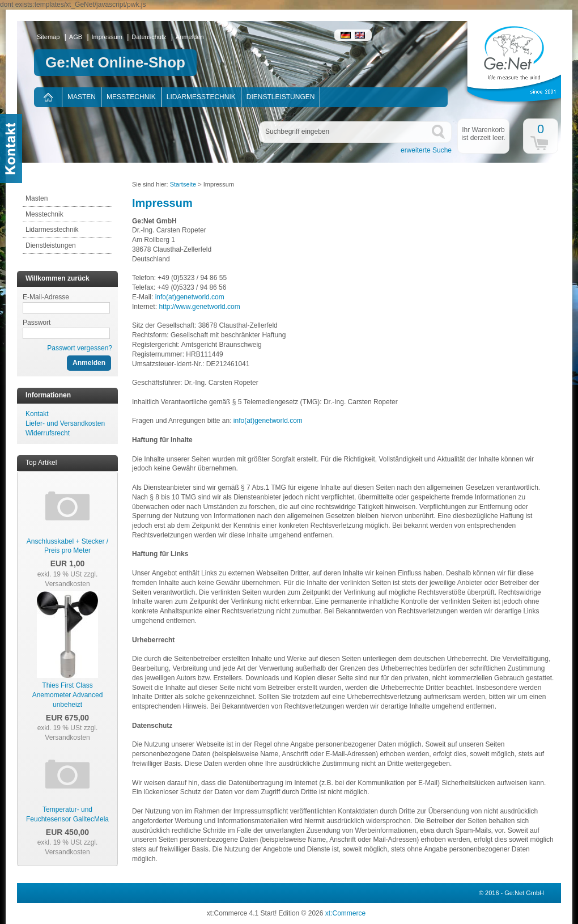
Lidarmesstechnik (201, 97)
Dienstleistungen (281, 97)
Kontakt (37, 414)
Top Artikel (41, 463)
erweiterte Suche (426, 150)
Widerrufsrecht (48, 433)
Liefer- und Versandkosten (65, 423)
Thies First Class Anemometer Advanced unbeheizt (68, 695)
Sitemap (48, 37)
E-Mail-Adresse (46, 297)
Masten (82, 97)
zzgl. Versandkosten (71, 579)
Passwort (37, 323)
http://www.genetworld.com (199, 307)
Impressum (107, 37)
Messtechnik (131, 97)
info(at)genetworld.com (190, 297)
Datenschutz (149, 37)
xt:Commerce (345, 913)
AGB (76, 37)
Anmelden (190, 37)
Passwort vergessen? (80, 348)
